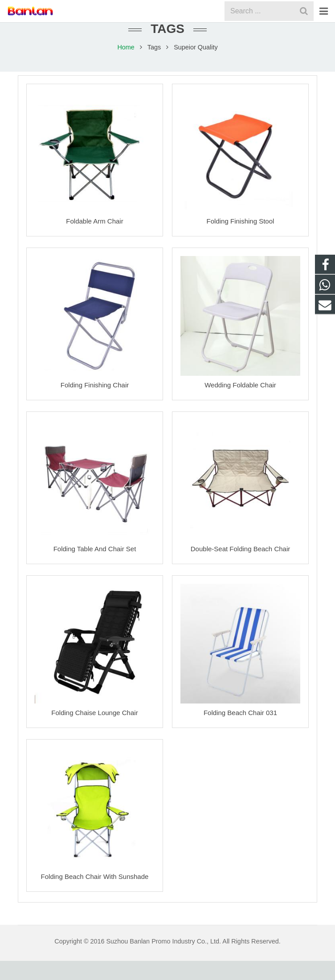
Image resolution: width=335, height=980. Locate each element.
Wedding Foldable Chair (240, 404)
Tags (154, 66)
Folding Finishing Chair (95, 404)
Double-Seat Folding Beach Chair (240, 568)
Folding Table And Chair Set (95, 568)
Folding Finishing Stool (241, 240)
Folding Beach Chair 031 (240, 732)
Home (126, 66)
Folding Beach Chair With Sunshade (95, 896)
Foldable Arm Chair (94, 240)
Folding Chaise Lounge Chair (94, 732)
